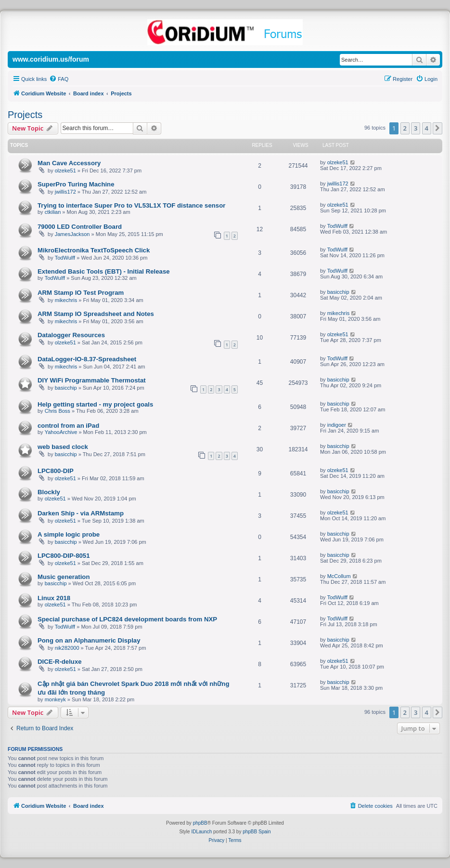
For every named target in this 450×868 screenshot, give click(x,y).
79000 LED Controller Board (80, 227)
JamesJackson (72, 234)
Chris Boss (58, 411)
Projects (25, 115)
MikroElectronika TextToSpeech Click (94, 250)
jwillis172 (65, 192)
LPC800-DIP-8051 (64, 556)
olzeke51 (65, 171)
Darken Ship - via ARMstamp (81, 513)
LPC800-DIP (56, 471)
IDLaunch (201, 832)
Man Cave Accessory (69, 163)
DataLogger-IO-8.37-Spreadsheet (87, 359)
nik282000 (67, 648)
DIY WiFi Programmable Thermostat (92, 380)
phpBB (200, 823)
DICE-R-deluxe (60, 662)
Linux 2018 (54, 598)
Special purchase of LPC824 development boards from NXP (127, 619)
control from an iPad (68, 426)
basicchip (338, 292)
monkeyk (55, 699)
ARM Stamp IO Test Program (81, 293)
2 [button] (405, 128)
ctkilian (53, 212)
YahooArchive (61, 432)
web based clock (63, 447)
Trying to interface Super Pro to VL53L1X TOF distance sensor (131, 205)
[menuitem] (59, 79)
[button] (437, 128)
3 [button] (416, 128)
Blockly (49, 492)
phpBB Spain (257, 832)
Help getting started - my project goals (95, 404)
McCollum (339, 576)
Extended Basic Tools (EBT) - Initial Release (104, 271)
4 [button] (427, 128)
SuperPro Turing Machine (76, 184)
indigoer (337, 425)
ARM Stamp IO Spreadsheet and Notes (96, 314)
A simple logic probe (69, 534)
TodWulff (337, 226)
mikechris (66, 300)
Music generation (64, 577)
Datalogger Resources (71, 335)
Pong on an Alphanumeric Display (89, 640)
